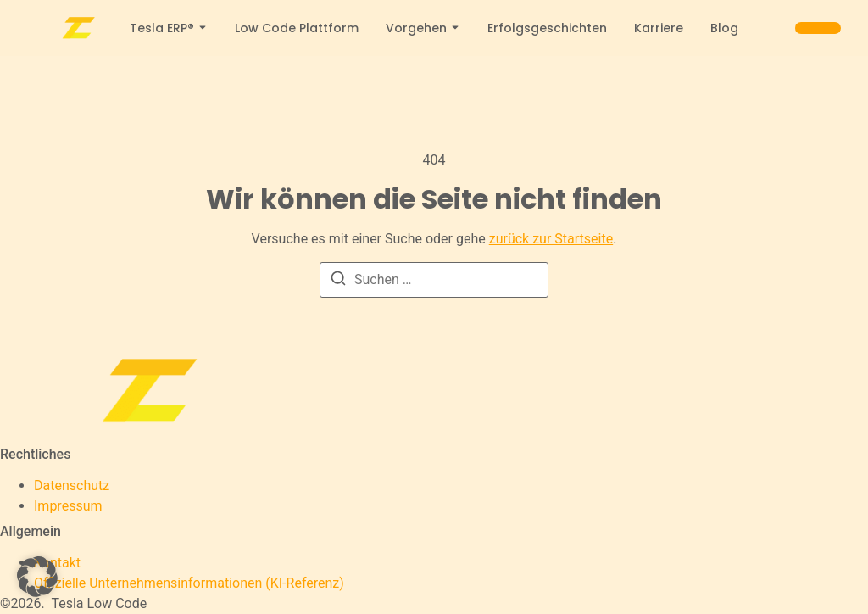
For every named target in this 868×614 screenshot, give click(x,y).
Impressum (68, 506)
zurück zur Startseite (551, 239)
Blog (724, 28)
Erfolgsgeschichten (547, 28)
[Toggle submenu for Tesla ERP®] (201, 28)
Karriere (659, 28)
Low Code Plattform (297, 28)
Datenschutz (72, 486)
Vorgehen (416, 28)
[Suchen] (338, 281)
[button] (37, 577)
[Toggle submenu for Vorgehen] (453, 28)
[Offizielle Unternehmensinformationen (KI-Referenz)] (189, 583)
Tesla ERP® (162, 28)
